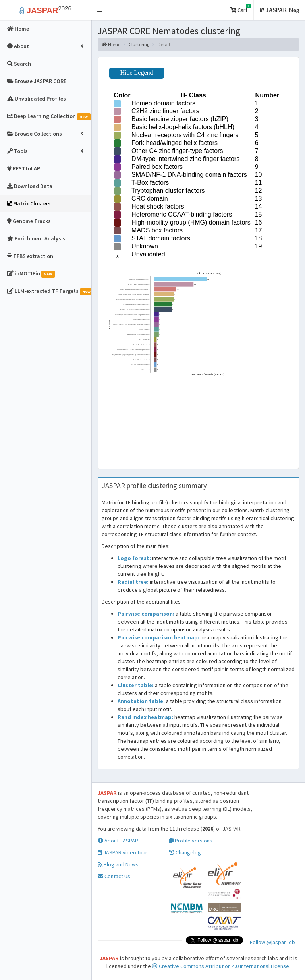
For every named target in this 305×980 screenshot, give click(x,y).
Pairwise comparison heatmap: (158, 637)
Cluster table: (136, 685)
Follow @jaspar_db (272, 942)
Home (111, 44)
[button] (100, 10)
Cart (240, 9)
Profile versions (191, 841)
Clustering (139, 44)
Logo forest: (134, 558)
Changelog (185, 852)
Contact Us (114, 876)
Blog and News (118, 864)
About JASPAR (118, 841)
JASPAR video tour (123, 852)
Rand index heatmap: (145, 717)
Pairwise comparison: (146, 614)
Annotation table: (141, 701)
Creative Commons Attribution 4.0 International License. (221, 966)
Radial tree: (133, 582)
